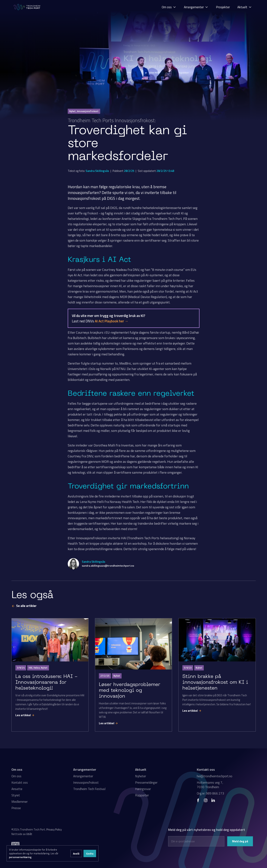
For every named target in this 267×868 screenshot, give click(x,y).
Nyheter (141, 776)
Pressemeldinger (146, 783)
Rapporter (142, 795)
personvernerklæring (20, 857)
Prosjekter (223, 7)
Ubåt (29, 834)
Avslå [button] (76, 853)
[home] (27, 7)
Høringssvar (143, 789)
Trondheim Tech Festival (89, 789)
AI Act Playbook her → (112, 321)
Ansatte (17, 789)
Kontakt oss (20, 783)
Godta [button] (90, 853)
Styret (16, 795)
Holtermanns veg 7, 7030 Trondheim (210, 785)
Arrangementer (83, 776)
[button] (169, 7)
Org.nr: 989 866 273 (211, 793)
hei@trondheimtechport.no (215, 776)
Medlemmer (20, 802)
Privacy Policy (54, 829)
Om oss (16, 776)
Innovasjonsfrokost (86, 783)
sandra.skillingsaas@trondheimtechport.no (108, 566)
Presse (16, 808)
